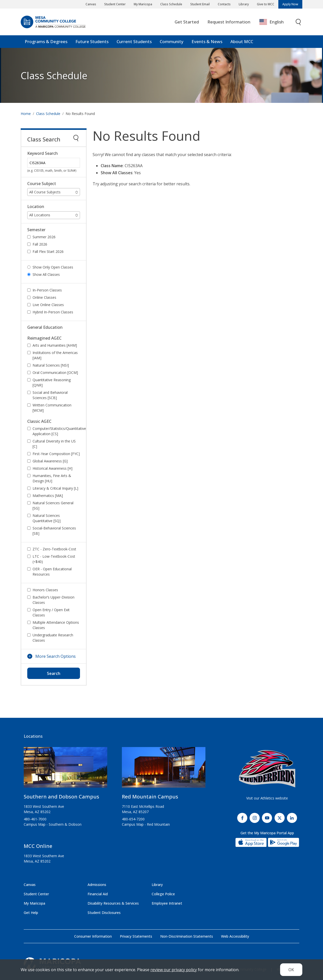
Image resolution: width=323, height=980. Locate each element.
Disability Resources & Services (113, 903)
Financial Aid (98, 894)
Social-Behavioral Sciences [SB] (54, 531)
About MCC (242, 41)
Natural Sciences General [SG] (53, 506)
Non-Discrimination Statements (187, 936)
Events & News (207, 41)
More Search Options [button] (56, 656)
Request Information (229, 22)
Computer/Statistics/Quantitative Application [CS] (59, 431)
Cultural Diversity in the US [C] (54, 444)
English (272, 22)
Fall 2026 (40, 244)
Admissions (97, 885)
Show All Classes (46, 274)
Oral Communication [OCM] (55, 373)
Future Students (92, 41)
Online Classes (44, 297)
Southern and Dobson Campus (61, 797)
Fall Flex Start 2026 (48, 251)
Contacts (224, 4)
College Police (163, 894)
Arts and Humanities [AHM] (55, 345)
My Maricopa (143, 4)
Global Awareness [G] (50, 461)
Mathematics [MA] (48, 496)
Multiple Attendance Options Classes (56, 625)
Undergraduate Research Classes (53, 638)
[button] (54, 192)
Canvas (91, 4)
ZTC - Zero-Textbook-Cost (54, 549)
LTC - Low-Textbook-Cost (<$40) (54, 559)
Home (26, 114)
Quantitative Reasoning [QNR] (52, 382)
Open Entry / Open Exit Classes (51, 612)
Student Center (115, 4)
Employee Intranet (167, 903)
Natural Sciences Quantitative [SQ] (47, 518)
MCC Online (38, 846)
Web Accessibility (235, 936)
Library (244, 4)
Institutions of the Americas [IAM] (55, 355)
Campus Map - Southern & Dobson (53, 824)
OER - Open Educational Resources (52, 572)
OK (291, 970)
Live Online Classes (48, 305)
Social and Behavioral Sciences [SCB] (50, 395)
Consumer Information (93, 936)
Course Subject (42, 184)
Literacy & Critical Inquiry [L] (55, 488)
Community (172, 41)
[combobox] (275, 22)
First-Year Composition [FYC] (56, 454)
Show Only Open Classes (53, 267)
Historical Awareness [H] (52, 468)
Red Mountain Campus (150, 797)
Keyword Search (43, 153)
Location (36, 207)
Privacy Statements (136, 936)
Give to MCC (266, 4)
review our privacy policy (174, 970)
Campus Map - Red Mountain (146, 824)
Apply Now (290, 4)
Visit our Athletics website (267, 798)
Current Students (134, 41)
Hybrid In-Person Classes (53, 312)
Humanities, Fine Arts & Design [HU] (52, 478)
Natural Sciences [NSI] (51, 365)
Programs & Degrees (46, 41)
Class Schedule (171, 4)
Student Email (200, 4)
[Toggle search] (299, 22)
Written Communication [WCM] (52, 408)
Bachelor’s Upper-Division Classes (53, 600)
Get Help (31, 913)
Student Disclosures (104, 913)
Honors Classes (45, 590)
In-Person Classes (47, 290)
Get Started (187, 22)
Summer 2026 (44, 237)
